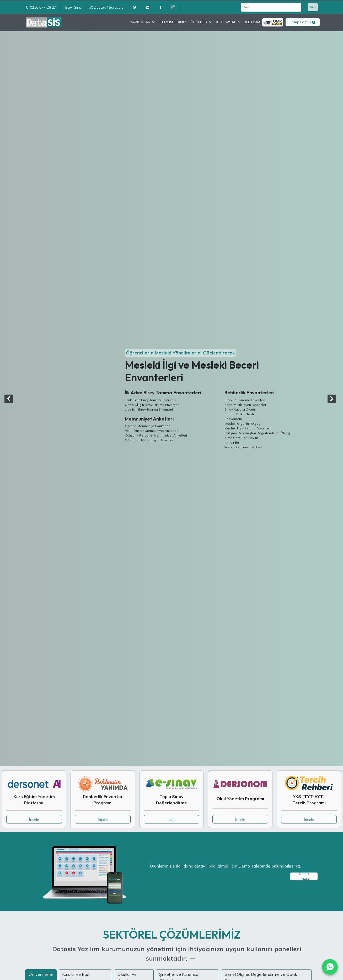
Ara (313, 7)
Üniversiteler (41, 973)
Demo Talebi (304, 875)
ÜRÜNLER (199, 21)
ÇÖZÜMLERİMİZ (173, 21)
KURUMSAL (226, 21)
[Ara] (271, 7)
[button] (9, 397)
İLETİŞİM (253, 21)
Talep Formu (303, 21)
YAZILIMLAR (140, 21)
